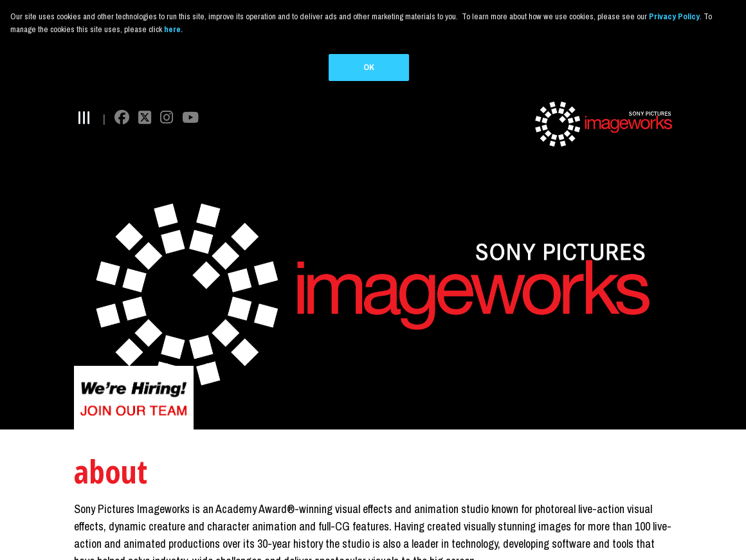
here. (173, 29)
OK (369, 67)
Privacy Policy (674, 16)
